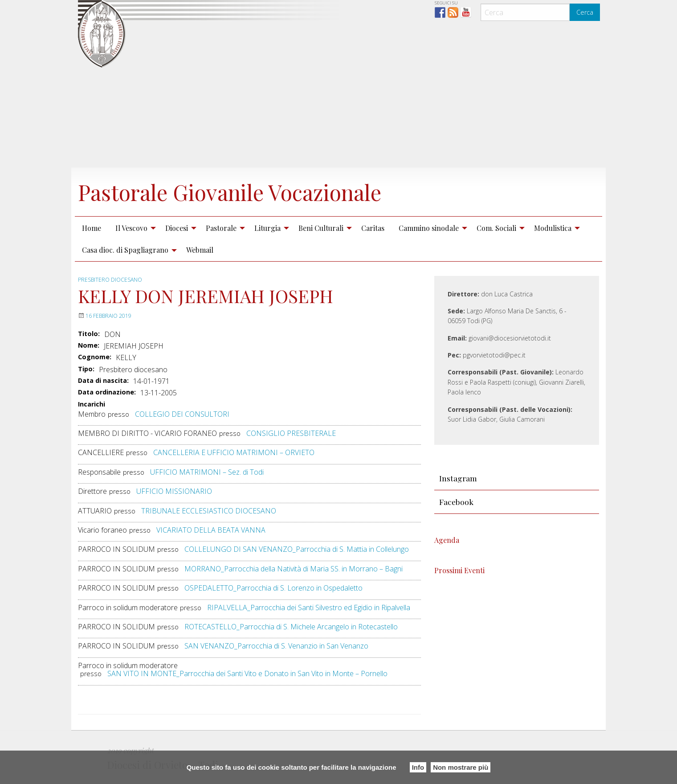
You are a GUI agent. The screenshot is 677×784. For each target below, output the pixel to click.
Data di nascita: (103, 381)
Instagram (458, 478)
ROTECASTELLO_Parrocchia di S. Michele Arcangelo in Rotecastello (291, 627)
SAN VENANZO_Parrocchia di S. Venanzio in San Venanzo (276, 646)
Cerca (585, 12)
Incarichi (92, 404)
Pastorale (221, 228)
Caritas (373, 228)
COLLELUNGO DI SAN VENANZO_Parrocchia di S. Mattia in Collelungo (297, 549)
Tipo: (86, 369)
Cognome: (95, 357)
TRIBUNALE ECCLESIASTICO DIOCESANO (209, 511)
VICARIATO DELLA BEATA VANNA (211, 530)
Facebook (456, 502)
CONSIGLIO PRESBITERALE (291, 433)
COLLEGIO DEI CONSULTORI (182, 414)
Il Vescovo (131, 228)
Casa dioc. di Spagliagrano (125, 250)
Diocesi (177, 228)
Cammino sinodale (429, 228)
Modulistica (553, 228)
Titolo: (89, 334)
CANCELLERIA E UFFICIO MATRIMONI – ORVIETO (234, 452)
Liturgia (267, 228)
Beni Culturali (321, 228)
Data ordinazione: (107, 392)
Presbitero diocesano (110, 280)
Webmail (200, 250)
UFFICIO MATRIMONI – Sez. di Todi (207, 472)
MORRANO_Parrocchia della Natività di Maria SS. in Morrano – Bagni (294, 569)
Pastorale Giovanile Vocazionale (230, 192)
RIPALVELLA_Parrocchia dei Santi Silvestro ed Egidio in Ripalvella (309, 607)
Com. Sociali (496, 228)
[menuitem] (92, 228)
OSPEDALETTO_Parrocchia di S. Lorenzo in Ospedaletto (273, 588)
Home (92, 228)
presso (118, 414)
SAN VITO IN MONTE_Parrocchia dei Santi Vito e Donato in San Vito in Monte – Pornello (247, 673)
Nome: (89, 345)
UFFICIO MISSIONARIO (174, 491)
